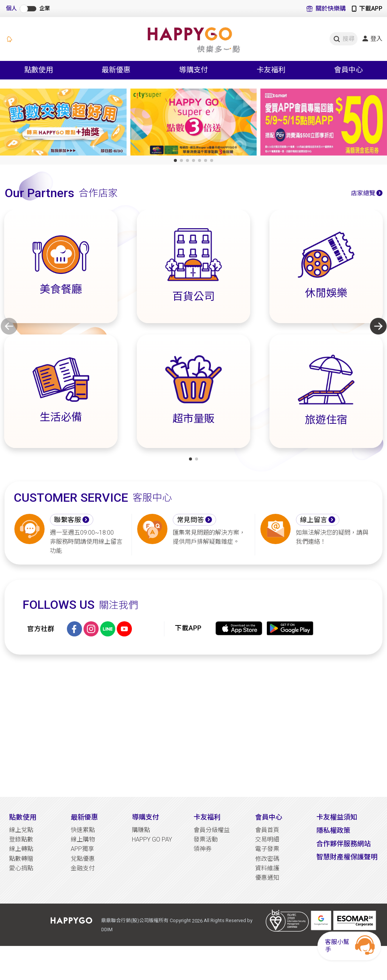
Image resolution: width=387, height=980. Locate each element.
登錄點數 (21, 839)
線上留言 (314, 520)
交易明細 (267, 839)
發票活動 (206, 839)
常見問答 (190, 520)
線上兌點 (21, 830)
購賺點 (141, 830)
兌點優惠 (83, 859)
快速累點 (83, 830)
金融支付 (83, 868)
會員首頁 (267, 830)
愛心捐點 (21, 868)
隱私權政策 (333, 830)
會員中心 (269, 817)
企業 (45, 9)
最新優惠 (84, 817)
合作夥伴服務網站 (344, 844)
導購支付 (146, 817)
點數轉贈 (21, 859)
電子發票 (267, 849)
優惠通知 (267, 878)
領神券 (203, 849)
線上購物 (83, 839)
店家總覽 (363, 193)
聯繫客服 (68, 520)
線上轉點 (21, 849)
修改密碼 (267, 859)
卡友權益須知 (337, 817)
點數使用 (23, 817)
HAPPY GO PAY (152, 839)
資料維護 (267, 868)
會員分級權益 (212, 830)
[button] (175, 160)
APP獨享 (82, 849)
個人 (11, 9)
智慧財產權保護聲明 (347, 857)
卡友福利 (207, 817)
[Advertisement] (193, 726)
